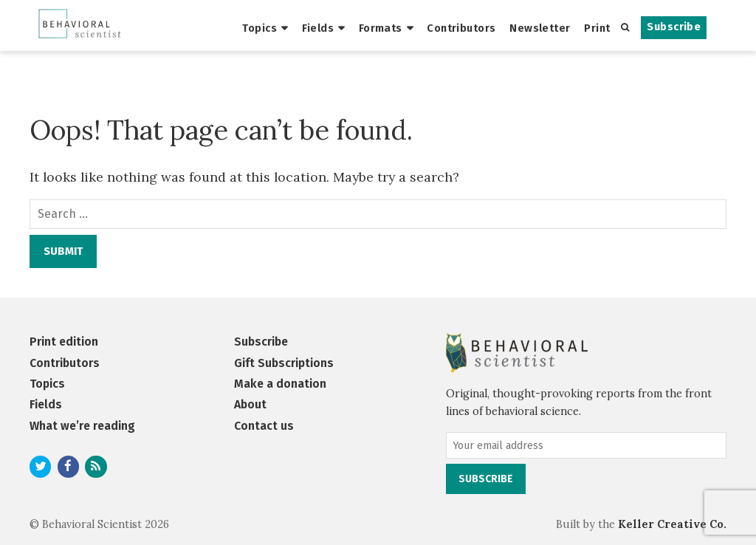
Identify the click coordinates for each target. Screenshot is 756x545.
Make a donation (280, 384)
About (250, 404)
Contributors (461, 28)
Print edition (64, 342)
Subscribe (674, 27)
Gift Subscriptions (284, 363)
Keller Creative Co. (672, 524)
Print (597, 28)
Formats (381, 28)
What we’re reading (82, 426)
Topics (260, 28)
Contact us (264, 426)
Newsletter (540, 28)
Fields (318, 28)
